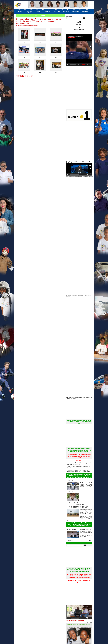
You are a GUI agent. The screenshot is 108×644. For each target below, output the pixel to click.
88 (40, 73)
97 (24, 42)
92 (24, 57)
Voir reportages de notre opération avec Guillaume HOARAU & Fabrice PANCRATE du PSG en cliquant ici (79, 565)
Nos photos (57, 12)
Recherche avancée (70, 20)
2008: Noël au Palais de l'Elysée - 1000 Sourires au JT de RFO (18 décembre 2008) (79, 420)
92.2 (40, 57)
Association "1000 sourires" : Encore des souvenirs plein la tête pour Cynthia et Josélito (78, 465)
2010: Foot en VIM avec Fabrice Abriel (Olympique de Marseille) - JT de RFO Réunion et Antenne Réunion (79, 448)
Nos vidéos (48, 12)
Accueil (20, 12)
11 (31, 76)
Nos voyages (85, 12)
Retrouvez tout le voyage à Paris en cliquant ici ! (79, 570)
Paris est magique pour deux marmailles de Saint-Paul (79, 462)
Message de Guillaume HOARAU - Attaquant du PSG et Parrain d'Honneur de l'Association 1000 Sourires (79, 559)
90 (56, 57)
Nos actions (39, 12)
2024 (31, 10)
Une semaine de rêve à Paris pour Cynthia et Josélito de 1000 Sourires (79, 459)
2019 (62, 10)
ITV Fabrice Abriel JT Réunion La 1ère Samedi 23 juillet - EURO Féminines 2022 (86, 478)
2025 (25, 10)
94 (40, 42)
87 (56, 73)
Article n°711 (70, 485)
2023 (37, 10)
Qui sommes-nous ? (29, 12)
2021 (49, 10)
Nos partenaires (76, 12)
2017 (74, 10)
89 (24, 73)
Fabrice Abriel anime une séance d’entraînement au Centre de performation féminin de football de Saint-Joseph (79, 498)
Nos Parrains (66, 12)
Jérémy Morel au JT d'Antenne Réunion (78, 519)
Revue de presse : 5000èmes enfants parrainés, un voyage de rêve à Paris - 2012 (79, 452)
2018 (68, 10)
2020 (56, 10)
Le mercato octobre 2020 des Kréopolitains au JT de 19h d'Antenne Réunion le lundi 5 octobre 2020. (86, 523)
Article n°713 (70, 474)
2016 (80, 10)
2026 (19, 10)
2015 (87, 10)
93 (56, 42)
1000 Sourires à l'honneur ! (77, 609)
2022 (43, 10)
